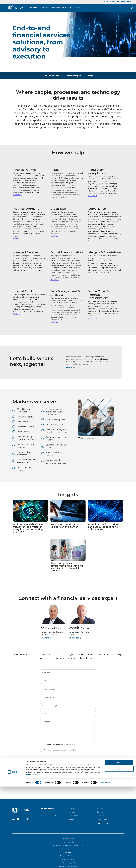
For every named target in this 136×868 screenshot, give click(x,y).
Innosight (44, 814)
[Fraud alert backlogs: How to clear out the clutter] (68, 523)
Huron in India (102, 825)
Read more (17, 197)
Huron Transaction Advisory (51, 818)
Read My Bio (46, 640)
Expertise (48, 9)
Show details (105, 864)
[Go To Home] (19, 9)
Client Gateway (103, 817)
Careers (80, 9)
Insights (59, 9)
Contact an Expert (73, 78)
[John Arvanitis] (54, 625)
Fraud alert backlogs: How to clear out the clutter (66, 527)
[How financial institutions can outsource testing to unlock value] (106, 523)
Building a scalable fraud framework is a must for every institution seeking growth (28, 530)
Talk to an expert (88, 440)
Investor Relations (125, 2)
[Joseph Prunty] (82, 625)
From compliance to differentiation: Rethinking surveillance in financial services (67, 569)
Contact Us (109, 2)
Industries (36, 9)
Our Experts (73, 817)
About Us (101, 810)
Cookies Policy (32, 856)
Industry (72, 814)
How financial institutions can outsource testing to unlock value (104, 529)
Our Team (70, 9)
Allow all (119, 844)
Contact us (71, 369)
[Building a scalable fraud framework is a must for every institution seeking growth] (30, 523)
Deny (119, 850)
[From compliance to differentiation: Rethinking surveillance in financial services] (68, 562)
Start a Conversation (50, 78)
